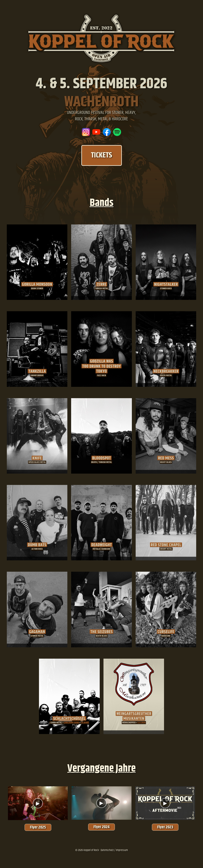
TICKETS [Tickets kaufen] (102, 155)
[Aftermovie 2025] (38, 803)
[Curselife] (166, 609)
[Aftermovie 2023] (165, 803)
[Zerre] (101, 262)
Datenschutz (107, 850)
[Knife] (37, 436)
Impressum (122, 850)
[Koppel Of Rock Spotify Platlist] (117, 132)
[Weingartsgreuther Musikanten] (134, 696)
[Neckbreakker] (166, 349)
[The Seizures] (101, 609)
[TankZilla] (37, 349)
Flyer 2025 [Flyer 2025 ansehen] (38, 827)
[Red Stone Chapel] (166, 523)
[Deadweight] (101, 523)
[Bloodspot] (101, 436)
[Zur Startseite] (102, 64)
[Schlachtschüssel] (69, 696)
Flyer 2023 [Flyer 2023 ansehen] (165, 827)
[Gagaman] (37, 609)
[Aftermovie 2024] (101, 803)
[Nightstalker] (166, 262)
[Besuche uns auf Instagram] (86, 132)
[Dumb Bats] (37, 523)
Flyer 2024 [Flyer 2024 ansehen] (101, 827)
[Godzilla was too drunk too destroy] (101, 349)
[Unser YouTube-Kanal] (96, 132)
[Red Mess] (166, 436)
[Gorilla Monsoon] (37, 262)
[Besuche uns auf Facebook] (107, 132)
